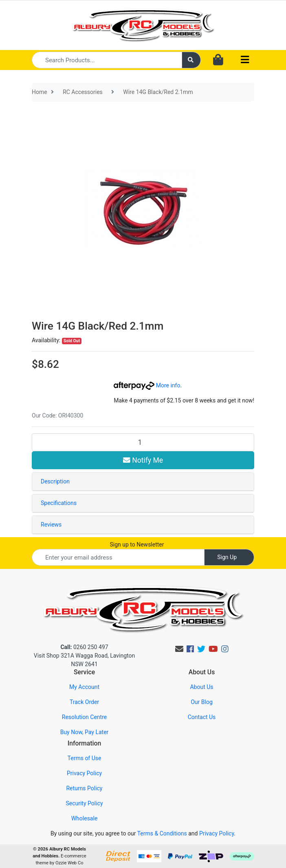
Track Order (84, 702)
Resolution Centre (84, 717)
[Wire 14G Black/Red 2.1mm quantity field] (143, 442)
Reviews (51, 525)
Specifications (59, 503)
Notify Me (143, 460)
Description (55, 481)
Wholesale (85, 818)
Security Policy (84, 803)
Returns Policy (84, 788)
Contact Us (202, 717)
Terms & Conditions (162, 833)
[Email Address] (118, 557)
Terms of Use (85, 758)
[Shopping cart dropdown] (218, 60)
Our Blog (202, 702)
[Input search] (107, 60)
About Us (201, 687)
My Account (84, 687)
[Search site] (191, 60)
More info (147, 385)
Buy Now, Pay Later (85, 732)
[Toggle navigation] (245, 60)
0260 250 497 (84, 647)
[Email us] (179, 649)
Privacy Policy (84, 773)
